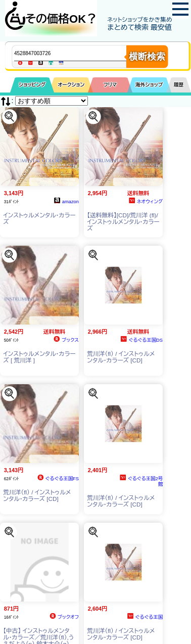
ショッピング (32, 85)
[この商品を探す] (9, 116)
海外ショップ (149, 85)
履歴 (179, 85)
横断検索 (147, 57)
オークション (71, 85)
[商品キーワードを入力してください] (79, 53)
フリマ (110, 85)
